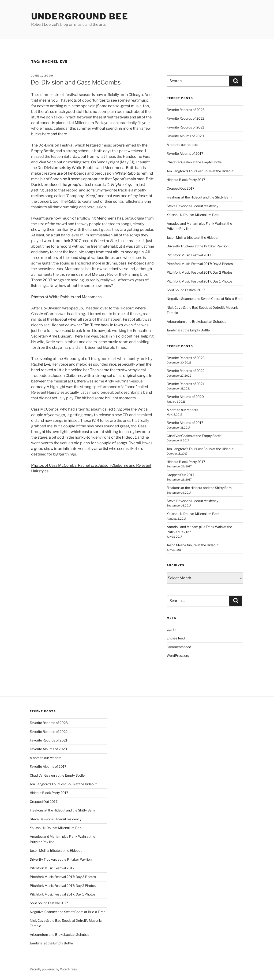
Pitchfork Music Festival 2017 (189, 255)
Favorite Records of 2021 (185, 127)
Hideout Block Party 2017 (186, 180)
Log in (171, 629)
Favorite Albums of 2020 (185, 136)
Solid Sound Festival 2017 (186, 290)
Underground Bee (80, 16)
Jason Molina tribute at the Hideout (193, 237)
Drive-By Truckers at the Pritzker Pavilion (198, 246)
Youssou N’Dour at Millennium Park (193, 215)
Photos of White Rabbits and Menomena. (67, 297)
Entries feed (176, 638)
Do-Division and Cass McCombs (76, 82)
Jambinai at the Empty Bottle (188, 330)
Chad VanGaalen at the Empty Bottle (194, 162)
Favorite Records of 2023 (186, 110)
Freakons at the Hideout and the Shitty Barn (199, 197)
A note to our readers (182, 145)
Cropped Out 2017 (180, 188)
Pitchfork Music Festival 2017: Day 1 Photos (199, 281)
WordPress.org (178, 655)
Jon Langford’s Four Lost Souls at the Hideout (200, 171)
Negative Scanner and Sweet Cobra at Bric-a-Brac (205, 299)
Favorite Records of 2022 (186, 118)
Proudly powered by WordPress (53, 969)
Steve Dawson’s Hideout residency (192, 206)
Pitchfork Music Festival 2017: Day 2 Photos (200, 272)
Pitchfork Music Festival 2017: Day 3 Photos (200, 264)
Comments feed (179, 647)
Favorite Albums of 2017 (185, 153)
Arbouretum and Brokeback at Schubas (196, 321)
